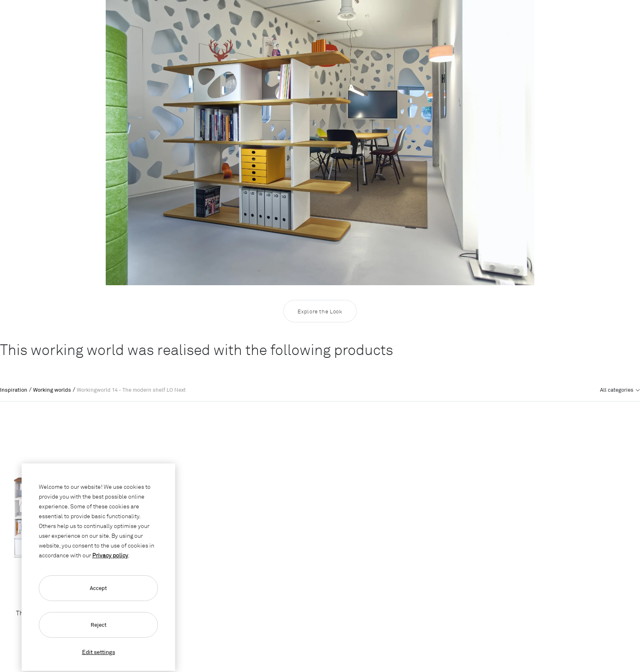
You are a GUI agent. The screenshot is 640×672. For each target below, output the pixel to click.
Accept (98, 588)
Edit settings (99, 652)
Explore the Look (320, 311)
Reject (99, 625)
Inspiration (14, 390)
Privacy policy (110, 555)
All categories (617, 390)
